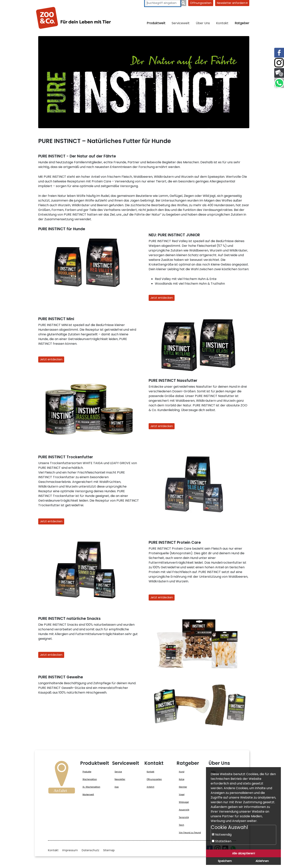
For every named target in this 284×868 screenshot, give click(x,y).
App (117, 787)
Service (118, 772)
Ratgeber (242, 23)
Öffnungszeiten (201, 3)
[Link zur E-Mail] (279, 73)
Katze (182, 779)
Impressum (70, 850)
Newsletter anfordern (232, 3)
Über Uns (203, 23)
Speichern (225, 861)
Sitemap (109, 850)
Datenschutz (91, 850)
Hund (182, 772)
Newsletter (120, 779)
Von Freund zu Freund (190, 833)
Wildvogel (184, 802)
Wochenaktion (90, 779)
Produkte (87, 772)
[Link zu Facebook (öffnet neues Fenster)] (279, 53)
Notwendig (222, 835)
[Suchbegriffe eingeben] (163, 3)
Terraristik (184, 817)
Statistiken (222, 841)
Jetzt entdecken (162, 298)
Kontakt (222, 23)
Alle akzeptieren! (244, 853)
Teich (181, 825)
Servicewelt (181, 23)
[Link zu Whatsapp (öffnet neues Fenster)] (279, 83)
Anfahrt (150, 787)
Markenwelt (88, 795)
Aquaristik (184, 810)
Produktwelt (156, 23)
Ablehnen (262, 861)
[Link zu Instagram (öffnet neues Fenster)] (279, 63)
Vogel (182, 795)
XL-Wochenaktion (91, 787)
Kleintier (183, 787)
